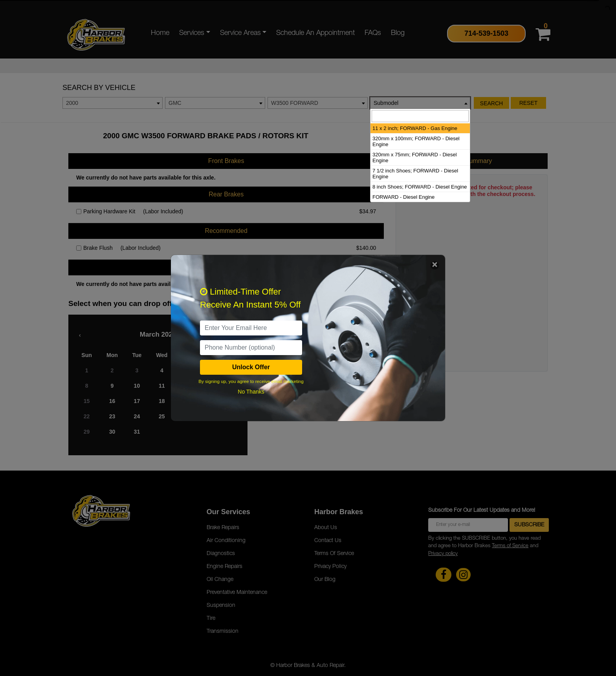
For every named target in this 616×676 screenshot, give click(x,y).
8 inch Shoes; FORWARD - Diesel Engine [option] (420, 187)
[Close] (435, 265)
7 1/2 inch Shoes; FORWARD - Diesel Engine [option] (415, 174)
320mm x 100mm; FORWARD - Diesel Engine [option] (416, 141)
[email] (251, 328)
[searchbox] (420, 116)
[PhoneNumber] (251, 348)
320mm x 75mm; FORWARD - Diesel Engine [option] (415, 158)
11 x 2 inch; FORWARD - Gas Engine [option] (415, 128)
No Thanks (251, 392)
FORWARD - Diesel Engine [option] (403, 197)
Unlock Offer (251, 367)
